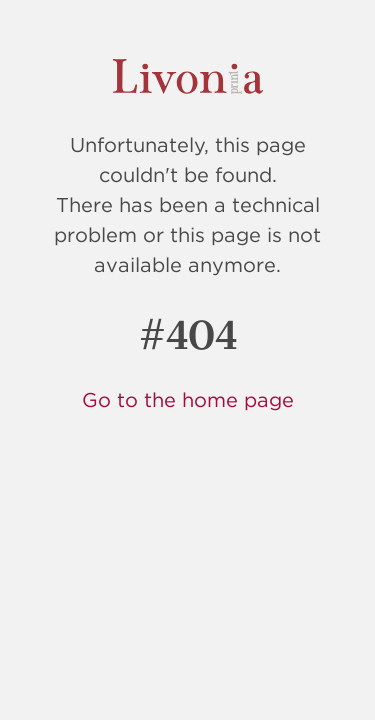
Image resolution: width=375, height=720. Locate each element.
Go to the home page (188, 399)
